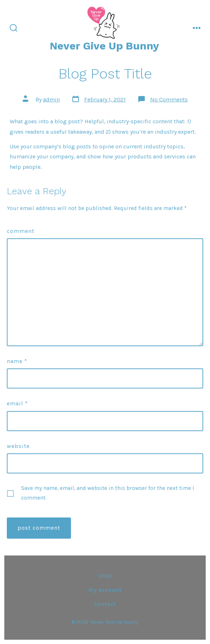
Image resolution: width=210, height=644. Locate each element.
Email (17, 403)
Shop (105, 575)
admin (51, 99)
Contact (105, 604)
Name (17, 361)
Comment (21, 231)
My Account (105, 590)
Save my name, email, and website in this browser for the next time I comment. (108, 493)
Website (18, 446)
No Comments (169, 99)
